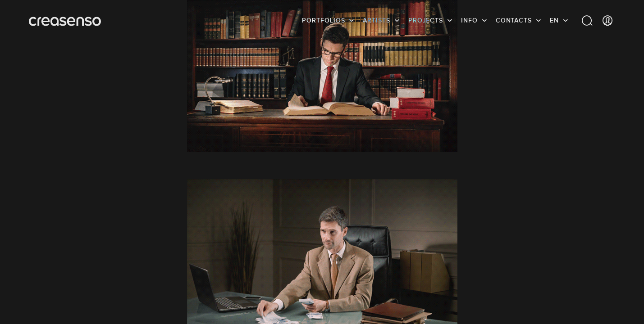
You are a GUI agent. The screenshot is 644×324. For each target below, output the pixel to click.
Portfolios (323, 20)
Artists (376, 20)
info (469, 20)
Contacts (514, 20)
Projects (426, 20)
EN (554, 20)
